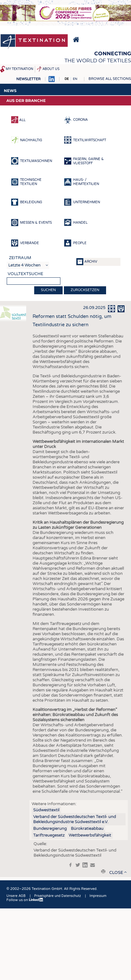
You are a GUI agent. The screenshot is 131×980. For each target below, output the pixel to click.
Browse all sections (110, 79)
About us (51, 69)
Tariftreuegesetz (49, 835)
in (85, 865)
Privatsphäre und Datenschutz (58, 896)
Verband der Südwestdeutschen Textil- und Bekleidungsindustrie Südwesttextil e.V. (75, 819)
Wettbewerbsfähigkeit (90, 835)
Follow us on (25, 900)
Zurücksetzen (85, 290)
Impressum (98, 896)
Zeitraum (20, 258)
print (103, 871)
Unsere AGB (16, 896)
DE (67, 79)
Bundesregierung (50, 829)
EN (75, 79)
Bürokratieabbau (87, 829)
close (116, 873)
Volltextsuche (25, 274)
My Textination (19, 69)
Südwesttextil (46, 810)
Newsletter (28, 79)
